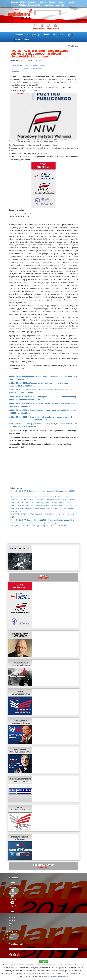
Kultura (43, 2)
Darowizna (12, 935)
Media (23, 2)
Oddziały (12, 929)
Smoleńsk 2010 (49, 35)
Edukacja (52, 2)
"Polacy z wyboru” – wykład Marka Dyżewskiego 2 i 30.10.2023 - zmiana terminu (40, 526)
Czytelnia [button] (71, 35)
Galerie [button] (17, 40)
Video (61, 35)
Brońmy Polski (34, 5)
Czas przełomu (34, 65)
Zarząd (11, 926)
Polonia (71, 2)
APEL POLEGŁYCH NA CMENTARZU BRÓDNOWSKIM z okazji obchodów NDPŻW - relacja (43, 500)
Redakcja (39, 60)
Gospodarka (33, 2)
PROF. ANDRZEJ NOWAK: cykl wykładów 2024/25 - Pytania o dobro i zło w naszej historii (43, 520)
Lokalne (23, 5)
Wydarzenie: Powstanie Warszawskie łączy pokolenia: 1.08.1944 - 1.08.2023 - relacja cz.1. (43, 503)
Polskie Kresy (48, 5)
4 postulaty (13, 917)
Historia (62, 2)
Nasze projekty (33, 35)
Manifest (12, 920)
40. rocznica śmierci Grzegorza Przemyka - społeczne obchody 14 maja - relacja (40, 497)
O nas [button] (27, 40)
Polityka (14, 2)
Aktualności (19, 35)
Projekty (73, 46)
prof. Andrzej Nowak (23, 65)
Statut (11, 923)
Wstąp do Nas (14, 932)
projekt (14, 65)
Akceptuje (43, 962)
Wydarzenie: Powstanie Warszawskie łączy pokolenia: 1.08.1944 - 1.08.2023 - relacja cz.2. (43, 505)
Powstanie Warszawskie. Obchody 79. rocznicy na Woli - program (35, 523)
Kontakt (12, 937)
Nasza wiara (61, 5)
